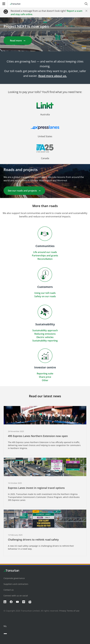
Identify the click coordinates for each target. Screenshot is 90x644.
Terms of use (73, 611)
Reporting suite (45, 374)
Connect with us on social (16, 596)
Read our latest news (45, 396)
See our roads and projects (24, 191)
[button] (45, 111)
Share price (45, 377)
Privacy (63, 611)
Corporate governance (14, 578)
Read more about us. (53, 76)
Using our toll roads (45, 293)
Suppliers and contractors (16, 584)
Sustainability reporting (45, 341)
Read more (18, 41)
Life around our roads (45, 252)
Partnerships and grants (45, 256)
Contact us (9, 590)
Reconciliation (45, 259)
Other (45, 380)
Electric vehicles (45, 337)
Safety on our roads (45, 296)
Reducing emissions (45, 334)
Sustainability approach (45, 330)
